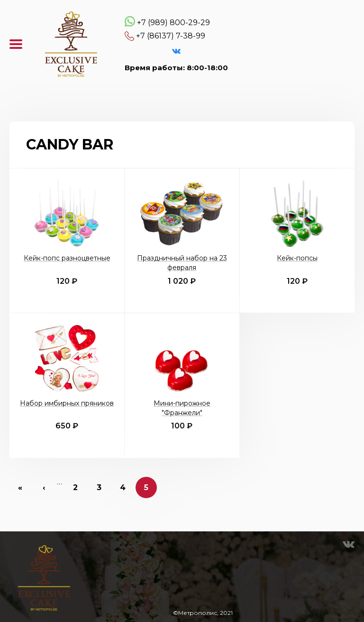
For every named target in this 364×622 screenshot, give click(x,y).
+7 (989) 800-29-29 (173, 23)
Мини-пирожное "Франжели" (182, 408)
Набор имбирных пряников (67, 403)
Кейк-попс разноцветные (67, 258)
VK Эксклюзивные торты (176, 51)
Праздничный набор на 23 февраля (182, 263)
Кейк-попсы (297, 258)
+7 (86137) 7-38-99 (171, 36)
